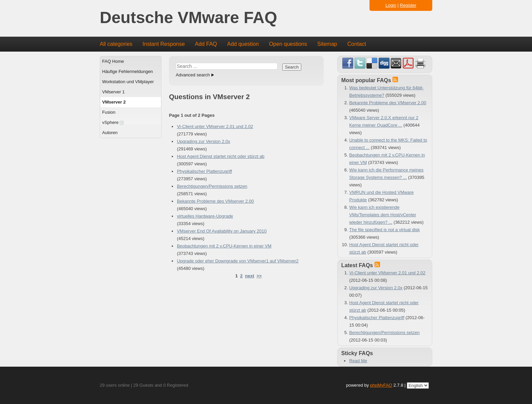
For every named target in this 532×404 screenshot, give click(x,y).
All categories (116, 44)
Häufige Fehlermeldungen (128, 71)
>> (259, 276)
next (250, 276)
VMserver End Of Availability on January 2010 (222, 231)
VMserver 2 (114, 102)
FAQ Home (113, 61)
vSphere (113, 122)
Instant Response (164, 44)
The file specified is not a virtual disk (384, 230)
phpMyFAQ (381, 385)
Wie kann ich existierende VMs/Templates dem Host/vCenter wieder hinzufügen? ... (383, 215)
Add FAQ (206, 44)
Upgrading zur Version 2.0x (203, 141)
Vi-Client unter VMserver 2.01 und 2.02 (215, 126)
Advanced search (193, 75)
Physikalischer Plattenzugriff (204, 171)
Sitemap (327, 44)
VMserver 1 (113, 92)
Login (391, 5)
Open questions (288, 44)
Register (408, 5)
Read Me (358, 361)
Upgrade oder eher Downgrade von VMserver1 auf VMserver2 (237, 261)
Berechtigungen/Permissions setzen (212, 186)
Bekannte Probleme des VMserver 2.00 (215, 201)
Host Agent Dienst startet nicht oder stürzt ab (221, 156)
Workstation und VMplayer (128, 82)
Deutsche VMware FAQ (188, 18)
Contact (357, 44)
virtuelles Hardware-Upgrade (205, 216)
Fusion (109, 112)
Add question (243, 44)
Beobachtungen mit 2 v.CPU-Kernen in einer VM (224, 246)
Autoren (110, 133)
